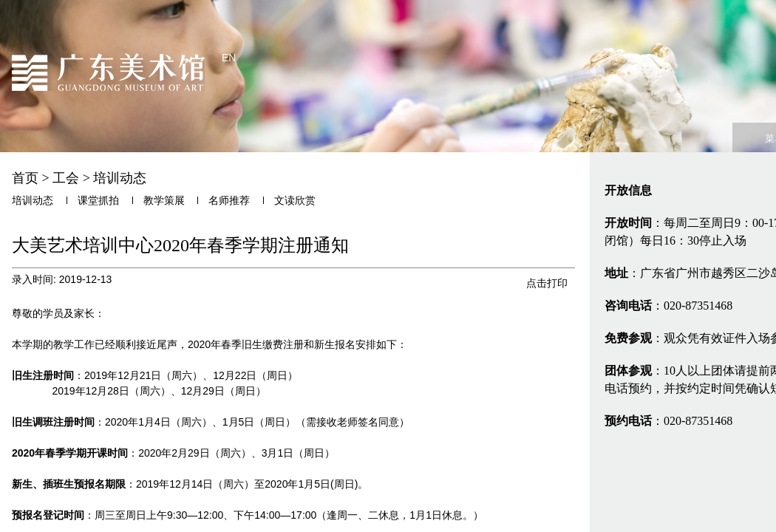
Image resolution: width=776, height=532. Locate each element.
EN (229, 58)
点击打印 (547, 283)
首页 (25, 178)
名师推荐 (229, 201)
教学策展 (164, 201)
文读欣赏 (295, 201)
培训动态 (120, 178)
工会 (66, 178)
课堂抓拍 (98, 201)
